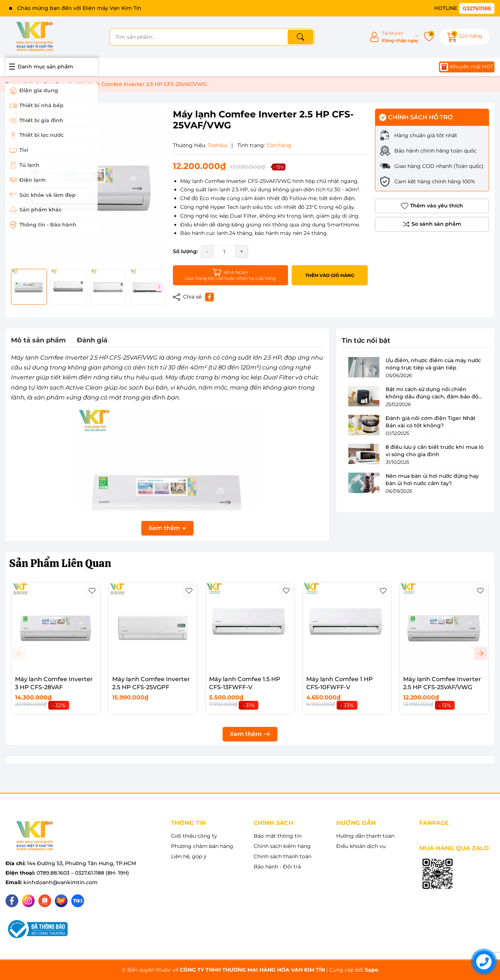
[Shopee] (45, 901)
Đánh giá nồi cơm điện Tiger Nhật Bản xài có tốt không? (431, 422)
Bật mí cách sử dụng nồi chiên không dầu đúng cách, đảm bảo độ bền (432, 396)
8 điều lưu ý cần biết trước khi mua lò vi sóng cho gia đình (435, 451)
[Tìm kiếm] (300, 37)
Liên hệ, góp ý (189, 856)
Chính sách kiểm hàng (282, 846)
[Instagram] (28, 901)
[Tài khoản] (394, 37)
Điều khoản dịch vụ (361, 846)
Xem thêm (250, 734)
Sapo (372, 970)
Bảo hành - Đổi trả (277, 867)
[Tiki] (78, 901)
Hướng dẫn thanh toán (365, 836)
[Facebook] (12, 901)
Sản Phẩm (60, 563)
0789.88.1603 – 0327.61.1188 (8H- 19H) (83, 873)
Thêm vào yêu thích (432, 206)
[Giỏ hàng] (465, 37)
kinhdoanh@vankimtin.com (60, 882)
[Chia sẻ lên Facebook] (209, 297)
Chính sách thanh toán (283, 856)
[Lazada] (61, 901)
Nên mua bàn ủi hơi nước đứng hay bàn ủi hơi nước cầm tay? (432, 480)
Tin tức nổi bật (366, 341)
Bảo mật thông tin (278, 836)
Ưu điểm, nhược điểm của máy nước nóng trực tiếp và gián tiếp (433, 364)
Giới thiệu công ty (194, 836)
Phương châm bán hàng (202, 846)
